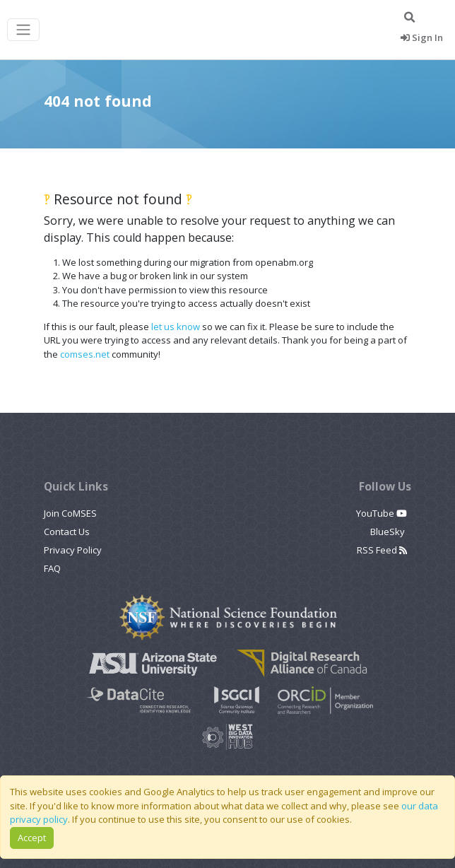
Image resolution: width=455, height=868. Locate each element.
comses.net (85, 354)
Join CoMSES (70, 513)
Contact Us (67, 532)
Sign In (422, 37)
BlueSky (389, 532)
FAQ (52, 568)
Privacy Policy (73, 550)
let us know (176, 327)
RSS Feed (382, 550)
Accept (32, 838)
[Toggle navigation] (23, 30)
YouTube (382, 513)
